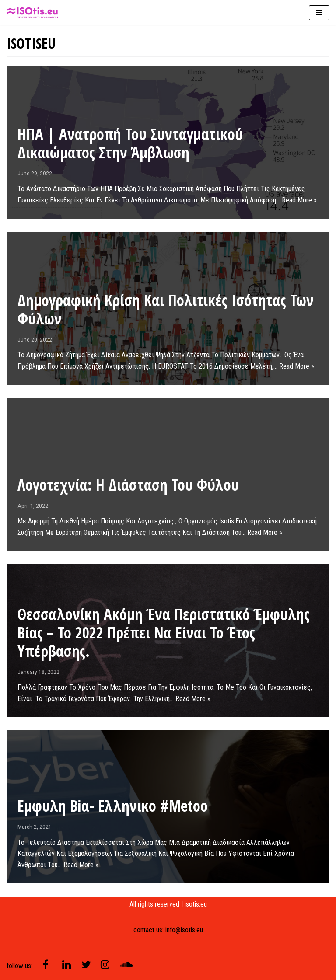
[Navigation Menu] (319, 13)
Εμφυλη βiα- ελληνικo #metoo (113, 806)
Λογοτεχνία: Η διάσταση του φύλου (128, 485)
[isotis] (33, 13)
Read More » (299, 200)
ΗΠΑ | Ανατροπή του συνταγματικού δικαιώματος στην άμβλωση (130, 143)
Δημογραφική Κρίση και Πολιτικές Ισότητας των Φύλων (166, 309)
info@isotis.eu (184, 930)
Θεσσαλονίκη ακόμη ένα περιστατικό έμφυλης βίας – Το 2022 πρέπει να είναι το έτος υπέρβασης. (164, 633)
